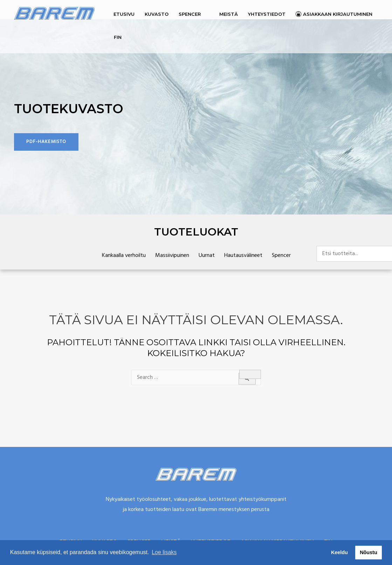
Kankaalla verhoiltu (124, 256)
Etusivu (124, 14)
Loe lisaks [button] (164, 552)
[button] (46, 142)
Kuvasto (157, 14)
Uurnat (207, 256)
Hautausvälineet (243, 256)
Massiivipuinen (172, 256)
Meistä (229, 14)
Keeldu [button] (339, 552)
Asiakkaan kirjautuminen (338, 14)
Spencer (190, 14)
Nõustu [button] (369, 552)
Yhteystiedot (267, 14)
